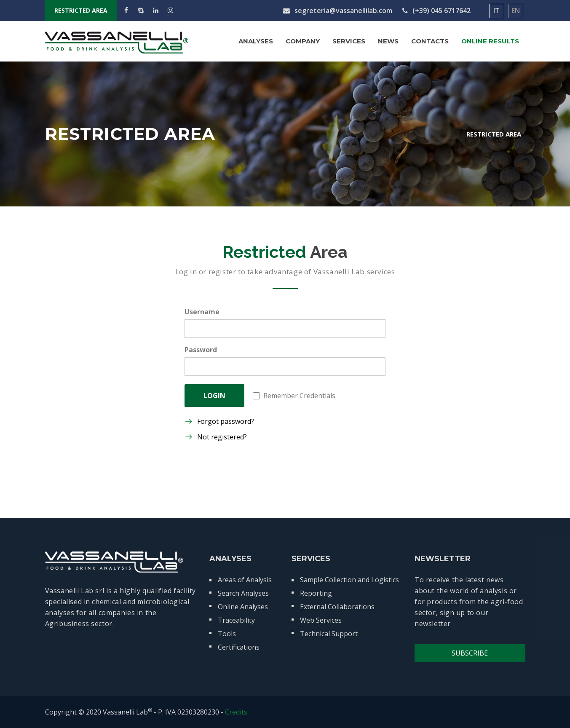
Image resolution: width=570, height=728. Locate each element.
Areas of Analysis (245, 580)
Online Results (490, 41)
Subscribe (470, 653)
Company (303, 41)
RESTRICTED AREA (81, 10)
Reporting (316, 593)
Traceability (236, 620)
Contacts (430, 41)
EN (516, 11)
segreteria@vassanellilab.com (338, 11)
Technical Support (329, 634)
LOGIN (214, 396)
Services (349, 41)
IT (496, 11)
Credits (236, 712)
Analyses (256, 41)
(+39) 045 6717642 (436, 11)
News (388, 41)
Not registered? (222, 437)
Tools (227, 634)
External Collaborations (337, 607)
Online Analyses (243, 607)
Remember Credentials (294, 396)
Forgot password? (226, 421)
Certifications (239, 647)
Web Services (321, 620)
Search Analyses (243, 593)
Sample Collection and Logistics (349, 580)
